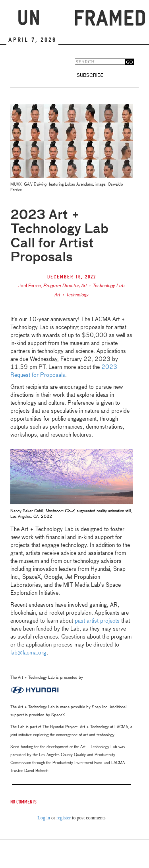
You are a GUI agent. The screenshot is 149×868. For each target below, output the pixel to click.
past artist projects (97, 621)
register (64, 818)
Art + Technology (72, 295)
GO (129, 62)
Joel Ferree (30, 286)
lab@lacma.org (28, 653)
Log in (44, 818)
